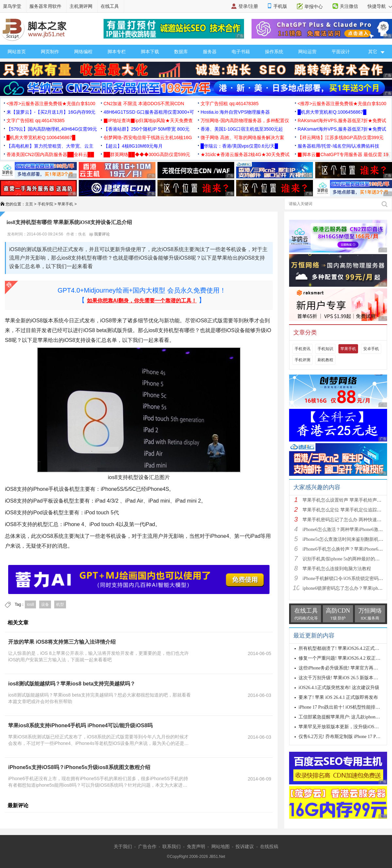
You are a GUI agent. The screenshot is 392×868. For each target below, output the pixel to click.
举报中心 (314, 7)
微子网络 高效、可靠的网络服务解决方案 (242, 137)
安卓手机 (371, 349)
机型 (60, 604)
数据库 (181, 52)
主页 (29, 204)
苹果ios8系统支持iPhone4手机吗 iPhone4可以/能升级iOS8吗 (80, 725)
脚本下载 (150, 52)
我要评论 (99, 234)
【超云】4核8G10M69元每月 (133, 146)
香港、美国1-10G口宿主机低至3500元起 (242, 129)
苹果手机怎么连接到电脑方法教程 (337, 569)
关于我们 (123, 846)
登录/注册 (248, 6)
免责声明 (196, 846)
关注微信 (349, 6)
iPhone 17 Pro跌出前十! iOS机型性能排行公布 (344, 707)
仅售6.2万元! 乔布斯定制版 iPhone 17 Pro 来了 (344, 737)
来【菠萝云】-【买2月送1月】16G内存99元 (51, 112)
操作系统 (274, 52)
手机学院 (45, 204)
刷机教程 (325, 360)
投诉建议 (245, 846)
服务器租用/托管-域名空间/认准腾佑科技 (338, 146)
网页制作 (50, 52)
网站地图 (220, 846)
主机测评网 (81, 6)
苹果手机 (65, 204)
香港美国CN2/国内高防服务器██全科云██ (50, 154)
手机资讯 (302, 349)
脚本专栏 (117, 52)
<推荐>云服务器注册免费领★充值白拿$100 (51, 104)
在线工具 (110, 6)
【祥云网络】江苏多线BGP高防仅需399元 (341, 137)
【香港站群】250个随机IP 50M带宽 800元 (147, 129)
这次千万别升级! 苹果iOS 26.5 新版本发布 (341, 678)
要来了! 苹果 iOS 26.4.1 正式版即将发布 (338, 697)
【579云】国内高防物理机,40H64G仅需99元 (52, 129)
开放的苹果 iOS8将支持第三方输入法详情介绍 (62, 642)
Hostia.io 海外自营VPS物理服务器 (235, 112)
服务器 (210, 52)
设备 (45, 604)
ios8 (30, 604)
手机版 (280, 6)
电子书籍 (241, 52)
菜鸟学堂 (12, 6)
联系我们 (171, 846)
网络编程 (83, 52)
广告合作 (147, 846)
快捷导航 (380, 6)
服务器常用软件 (45, 6)
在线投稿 (269, 846)
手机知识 (325, 349)
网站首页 (17, 52)
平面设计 (341, 52)
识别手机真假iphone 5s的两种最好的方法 (343, 559)
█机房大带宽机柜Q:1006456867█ (332, 112)
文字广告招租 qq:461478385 (229, 104)
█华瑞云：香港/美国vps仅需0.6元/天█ (239, 146)
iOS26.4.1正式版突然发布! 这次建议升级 (339, 688)
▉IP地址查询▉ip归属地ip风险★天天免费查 (148, 121)
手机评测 (302, 360)
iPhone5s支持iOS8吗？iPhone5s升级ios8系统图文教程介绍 (79, 767)
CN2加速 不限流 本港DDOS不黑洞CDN (144, 104)
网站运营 (307, 52)
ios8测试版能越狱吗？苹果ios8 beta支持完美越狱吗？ (72, 684)
